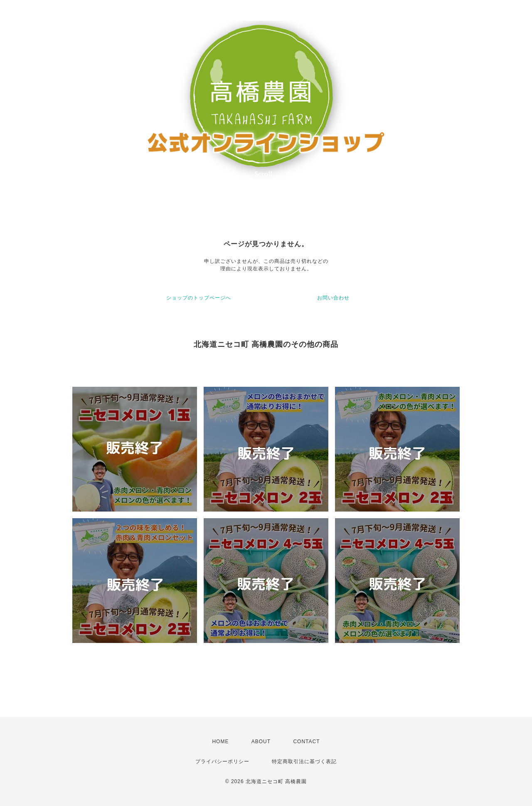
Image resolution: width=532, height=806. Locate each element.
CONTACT (306, 742)
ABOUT (261, 742)
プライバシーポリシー (222, 761)
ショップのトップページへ (199, 298)
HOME (220, 742)
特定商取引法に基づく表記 (304, 761)
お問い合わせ (333, 298)
